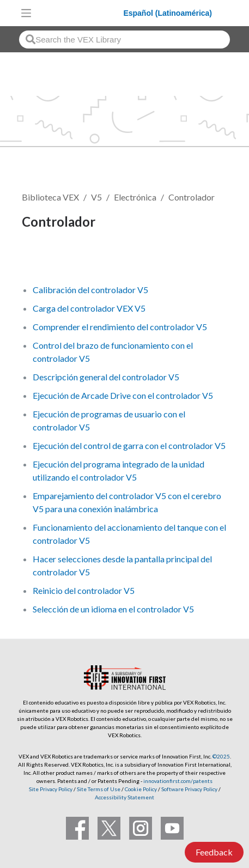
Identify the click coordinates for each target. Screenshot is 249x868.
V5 (96, 197)
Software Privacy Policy (189, 789)
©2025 (221, 756)
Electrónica (135, 197)
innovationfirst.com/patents (178, 781)
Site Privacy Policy (51, 789)
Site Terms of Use (98, 789)
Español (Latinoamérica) (168, 13)
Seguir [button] (41, 259)
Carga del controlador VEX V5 (89, 308)
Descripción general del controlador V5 (106, 377)
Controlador (192, 197)
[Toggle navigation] (26, 13)
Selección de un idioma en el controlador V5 (113, 609)
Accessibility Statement (124, 797)
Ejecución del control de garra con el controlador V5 (129, 445)
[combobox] (124, 40)
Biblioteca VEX (50, 197)
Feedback (214, 852)
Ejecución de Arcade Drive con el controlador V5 (123, 395)
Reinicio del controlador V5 (84, 590)
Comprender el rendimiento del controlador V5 (120, 327)
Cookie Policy (141, 789)
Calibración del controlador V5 (90, 290)
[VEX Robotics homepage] (80, 13)
